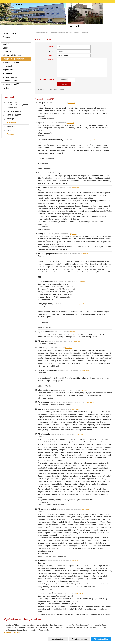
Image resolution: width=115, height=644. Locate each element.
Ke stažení (7, 66)
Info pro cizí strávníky (12, 55)
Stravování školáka (11, 63)
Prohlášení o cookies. (12, 632)
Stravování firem (10, 81)
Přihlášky (7, 52)
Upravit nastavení (58, 639)
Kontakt (6, 88)
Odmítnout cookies (79, 639)
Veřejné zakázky (10, 77)
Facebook (11, 134)
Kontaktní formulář (11, 84)
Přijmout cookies (101, 639)
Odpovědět (72, 103)
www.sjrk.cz (11, 123)
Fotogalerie (8, 73)
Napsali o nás (9, 70)
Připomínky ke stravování (59, 33)
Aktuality (6, 37)
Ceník (5, 48)
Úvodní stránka (41, 33)
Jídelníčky (7, 44)
